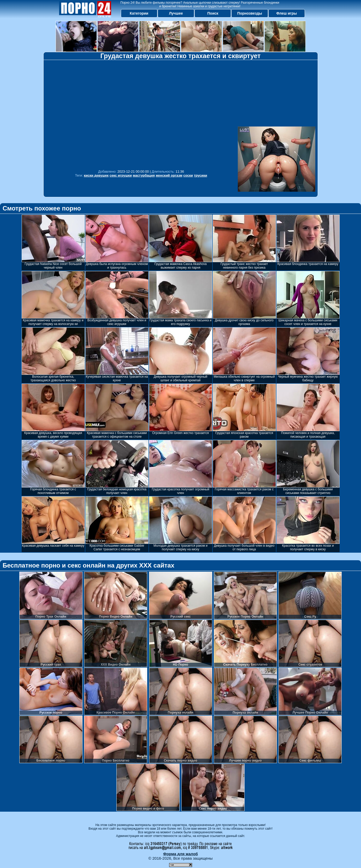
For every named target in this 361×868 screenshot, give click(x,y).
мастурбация (144, 175)
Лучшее (176, 13)
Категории (139, 13)
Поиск (213, 13)
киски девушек (96, 175)
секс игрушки (121, 175)
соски (188, 175)
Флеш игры (287, 13)
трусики (201, 175)
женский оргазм (169, 175)
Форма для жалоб (180, 854)
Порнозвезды (250, 13)
